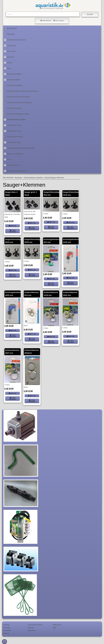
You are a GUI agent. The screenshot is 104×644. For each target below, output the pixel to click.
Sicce (8, 159)
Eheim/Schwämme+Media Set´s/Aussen (23, 91)
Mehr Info (13, 226)
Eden (7, 68)
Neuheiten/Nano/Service (15, 40)
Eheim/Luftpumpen (14, 108)
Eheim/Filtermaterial (15, 137)
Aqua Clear (10, 51)
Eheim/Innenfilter (12, 80)
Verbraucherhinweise (35, 625)
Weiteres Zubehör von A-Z (16, 171)
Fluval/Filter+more (12, 125)
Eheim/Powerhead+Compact (18, 114)
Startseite (12, 28)
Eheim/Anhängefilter (15, 85)
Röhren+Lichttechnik (13, 154)
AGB (55, 628)
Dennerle (9, 57)
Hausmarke (10, 45)
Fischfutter (11, 34)
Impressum (32, 630)
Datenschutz (57, 625)
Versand (31, 628)
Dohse (8, 63)
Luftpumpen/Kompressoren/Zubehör (20, 148)
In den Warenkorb (13, 231)
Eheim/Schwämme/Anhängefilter (20, 102)
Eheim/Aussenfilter (13, 74)
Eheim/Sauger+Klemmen (55, 178)
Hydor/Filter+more (12, 131)
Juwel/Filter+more (12, 142)
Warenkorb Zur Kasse (52, 21)
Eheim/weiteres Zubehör (15, 119)
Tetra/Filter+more (12, 165)
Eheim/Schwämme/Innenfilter (18, 97)
